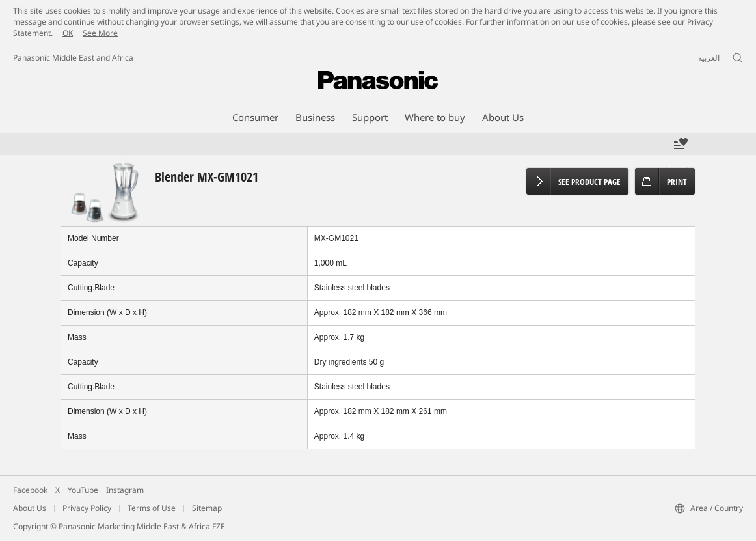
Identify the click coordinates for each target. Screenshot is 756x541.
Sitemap (207, 508)
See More (100, 33)
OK (68, 33)
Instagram (125, 490)
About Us (30, 508)
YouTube (83, 490)
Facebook (30, 490)
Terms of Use (152, 508)
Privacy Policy (87, 508)
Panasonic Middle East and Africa (73, 58)
